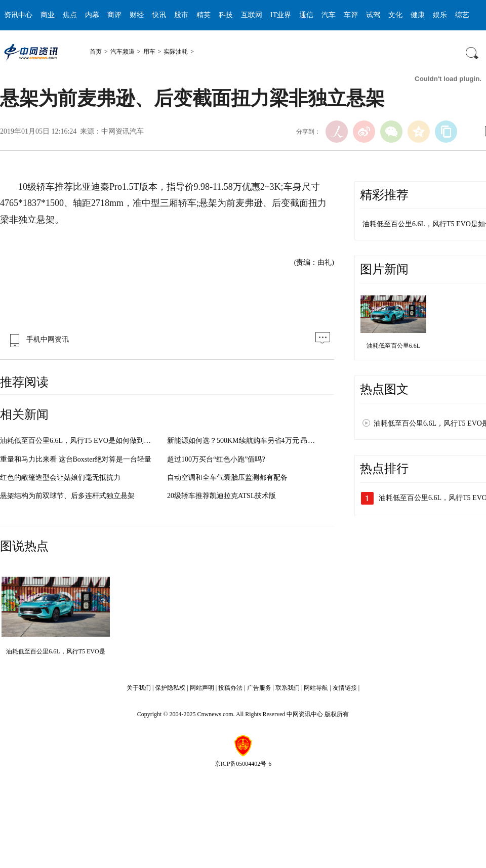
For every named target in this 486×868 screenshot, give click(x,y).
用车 (149, 52)
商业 (48, 15)
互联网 (252, 15)
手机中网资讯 (37, 339)
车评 (351, 15)
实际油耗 (176, 52)
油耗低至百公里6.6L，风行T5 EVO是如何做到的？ (79, 441)
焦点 (70, 15)
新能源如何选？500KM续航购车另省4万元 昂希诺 (245, 441)
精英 (204, 15)
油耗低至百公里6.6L (393, 346)
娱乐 (440, 15)
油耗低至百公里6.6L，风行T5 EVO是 (55, 651)
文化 (395, 15)
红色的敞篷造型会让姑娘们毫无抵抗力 (60, 478)
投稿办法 (230, 688)
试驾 (373, 15)
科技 (226, 15)
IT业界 (281, 15)
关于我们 (139, 688)
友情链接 (345, 688)
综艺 (462, 15)
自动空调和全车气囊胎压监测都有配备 (227, 478)
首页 (96, 52)
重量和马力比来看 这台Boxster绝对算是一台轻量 (76, 459)
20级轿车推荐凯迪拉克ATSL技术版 (221, 496)
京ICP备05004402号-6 (243, 764)
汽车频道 (123, 52)
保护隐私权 (170, 688)
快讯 (159, 15)
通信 (306, 15)
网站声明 (202, 688)
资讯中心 (18, 15)
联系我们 (288, 688)
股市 (181, 15)
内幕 (92, 15)
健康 (418, 15)
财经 (137, 15)
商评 (114, 15)
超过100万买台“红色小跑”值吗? (216, 459)
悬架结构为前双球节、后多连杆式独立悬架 (67, 496)
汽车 (329, 15)
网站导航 (316, 688)
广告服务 (259, 688)
